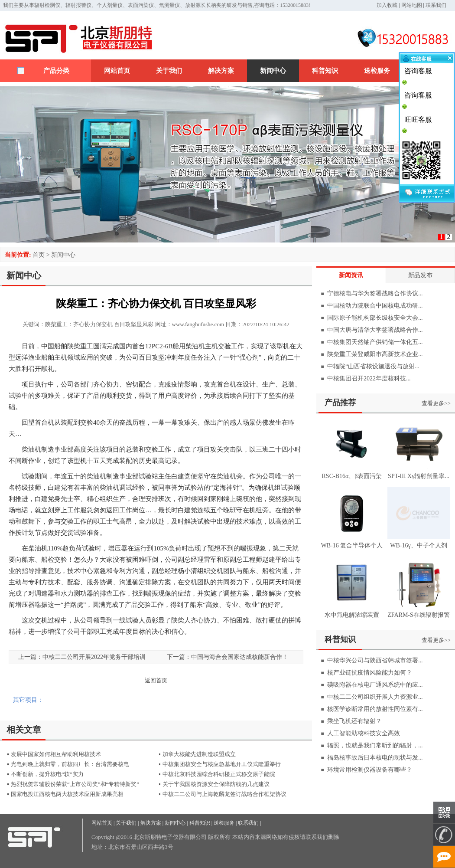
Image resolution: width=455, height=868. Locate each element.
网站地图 (412, 5)
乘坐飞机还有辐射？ (354, 721)
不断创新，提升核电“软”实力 (47, 774)
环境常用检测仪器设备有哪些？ (370, 770)
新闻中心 (273, 71)
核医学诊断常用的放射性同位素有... (375, 709)
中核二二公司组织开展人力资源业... (375, 697)
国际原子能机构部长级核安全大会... (375, 318)
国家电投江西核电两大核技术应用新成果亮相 (67, 794)
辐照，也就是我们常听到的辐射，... (375, 745)
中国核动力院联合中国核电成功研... (375, 306)
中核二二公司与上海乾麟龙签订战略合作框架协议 (224, 794)
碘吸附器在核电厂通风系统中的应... (375, 685)
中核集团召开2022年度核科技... (369, 378)
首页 (39, 255)
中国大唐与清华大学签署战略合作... (375, 330)
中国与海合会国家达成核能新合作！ (240, 657)
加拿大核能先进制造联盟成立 (199, 754)
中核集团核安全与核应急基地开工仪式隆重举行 (222, 764)
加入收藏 (387, 5)
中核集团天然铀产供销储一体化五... (375, 342)
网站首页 (117, 71)
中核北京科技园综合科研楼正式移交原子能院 (219, 774)
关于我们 (169, 71)
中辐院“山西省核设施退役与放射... (373, 366)
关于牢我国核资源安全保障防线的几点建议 (216, 784)
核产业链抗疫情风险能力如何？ (370, 673)
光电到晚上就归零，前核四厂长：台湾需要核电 (70, 764)
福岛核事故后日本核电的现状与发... (375, 758)
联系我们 (436, 5)
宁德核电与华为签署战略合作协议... (375, 293)
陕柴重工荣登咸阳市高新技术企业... (375, 354)
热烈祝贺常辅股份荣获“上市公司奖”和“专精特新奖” (75, 784)
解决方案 (221, 71)
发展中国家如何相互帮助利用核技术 (56, 754)
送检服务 (377, 71)
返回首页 (156, 680)
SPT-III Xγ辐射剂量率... (419, 476)
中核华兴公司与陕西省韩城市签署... (375, 660)
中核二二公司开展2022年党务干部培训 (94, 657)
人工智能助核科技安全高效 (364, 733)
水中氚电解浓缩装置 (352, 615)
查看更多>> (436, 403)
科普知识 (325, 71)
